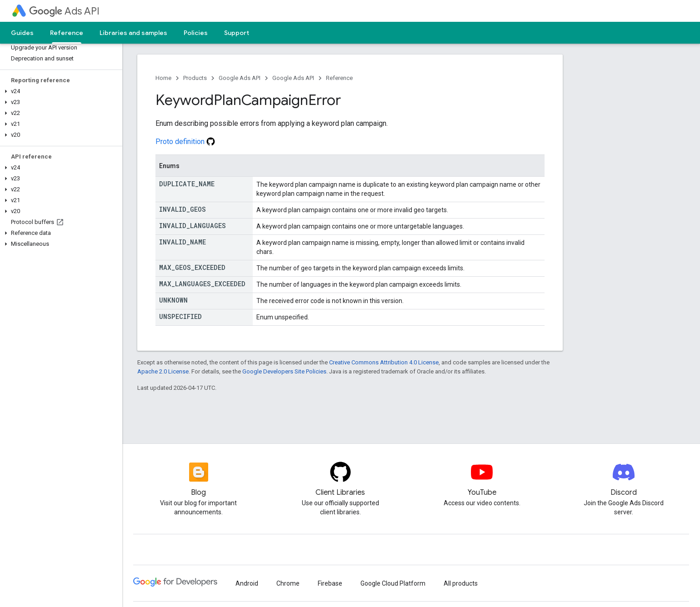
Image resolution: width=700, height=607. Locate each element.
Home (163, 78)
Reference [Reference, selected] (67, 33)
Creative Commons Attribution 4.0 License (384, 362)
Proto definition (185, 142)
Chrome (288, 583)
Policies (196, 33)
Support (237, 33)
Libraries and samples (133, 33)
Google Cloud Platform (393, 583)
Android (247, 583)
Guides (22, 33)
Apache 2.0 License (163, 371)
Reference (339, 78)
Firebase (330, 583)
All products (461, 583)
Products (195, 78)
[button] (59, 91)
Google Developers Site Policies (284, 371)
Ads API (64, 11)
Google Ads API (240, 78)
